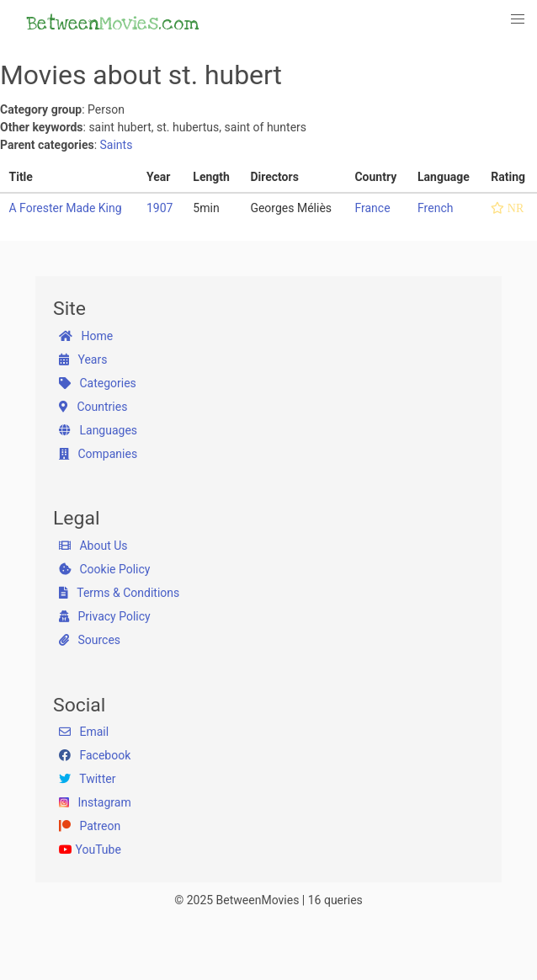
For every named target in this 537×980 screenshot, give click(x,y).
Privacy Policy (105, 616)
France (372, 208)
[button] (518, 19)
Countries (93, 407)
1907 (160, 208)
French (435, 208)
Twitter (87, 779)
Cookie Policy (104, 569)
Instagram (95, 802)
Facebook (95, 755)
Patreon (90, 826)
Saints (117, 145)
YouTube (90, 850)
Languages (98, 430)
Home (86, 336)
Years (83, 360)
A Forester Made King (66, 208)
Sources (90, 640)
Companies (98, 454)
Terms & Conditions (119, 593)
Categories (98, 383)
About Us (93, 546)
